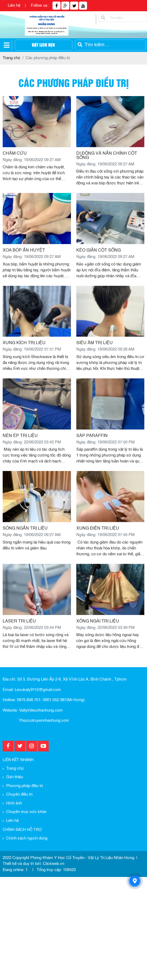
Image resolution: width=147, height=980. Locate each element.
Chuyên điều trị (19, 794)
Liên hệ (14, 5)
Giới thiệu (15, 777)
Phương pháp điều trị (25, 786)
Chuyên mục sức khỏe (26, 812)
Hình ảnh (14, 803)
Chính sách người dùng (27, 838)
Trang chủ (15, 768)
